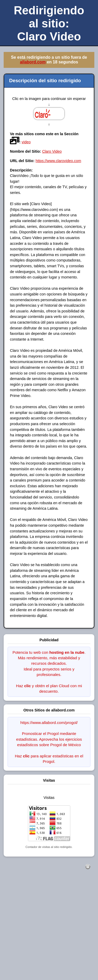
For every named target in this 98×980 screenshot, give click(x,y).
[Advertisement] (49, 930)
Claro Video (52, 151)
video (26, 142)
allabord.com (33, 62)
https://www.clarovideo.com (58, 161)
